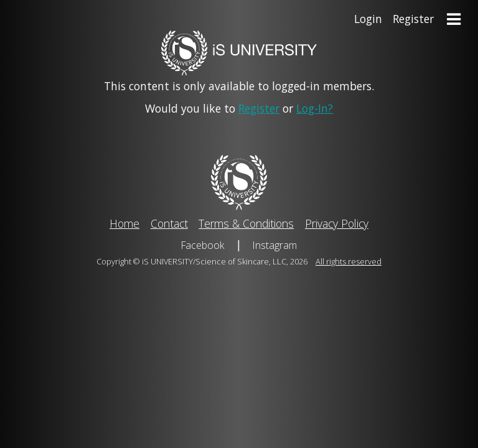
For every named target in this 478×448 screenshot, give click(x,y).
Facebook (203, 245)
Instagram (275, 245)
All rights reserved (349, 261)
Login (368, 19)
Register (413, 19)
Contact (169, 223)
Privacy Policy (337, 223)
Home (124, 223)
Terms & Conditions (246, 223)
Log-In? (315, 108)
